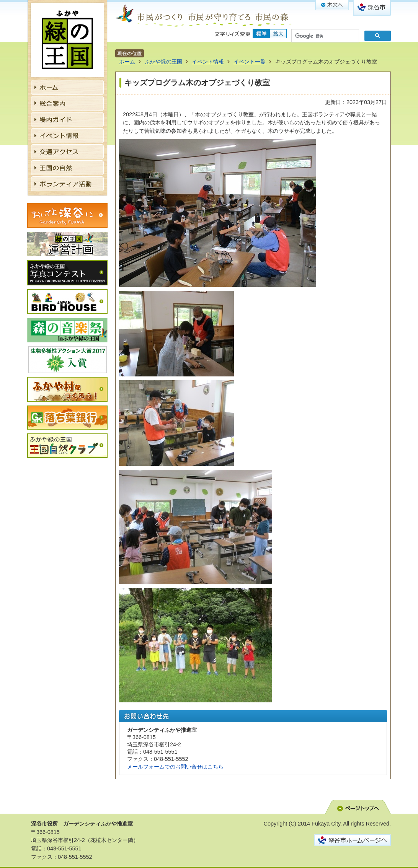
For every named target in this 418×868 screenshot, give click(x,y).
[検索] (324, 36)
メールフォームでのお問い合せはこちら (175, 767)
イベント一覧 (250, 62)
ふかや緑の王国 (163, 62)
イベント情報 (208, 62)
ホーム (127, 62)
